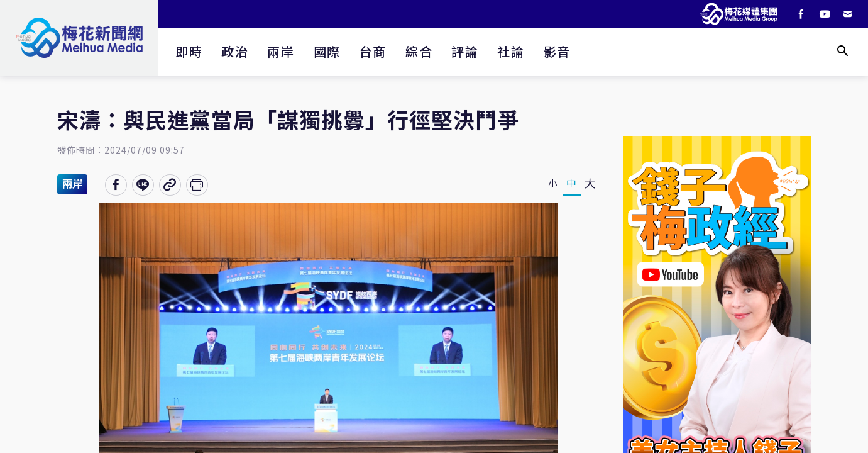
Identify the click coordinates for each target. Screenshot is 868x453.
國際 (327, 51)
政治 (235, 51)
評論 (465, 51)
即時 (189, 51)
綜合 (419, 51)
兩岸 (281, 51)
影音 (557, 51)
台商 (373, 51)
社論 (511, 51)
